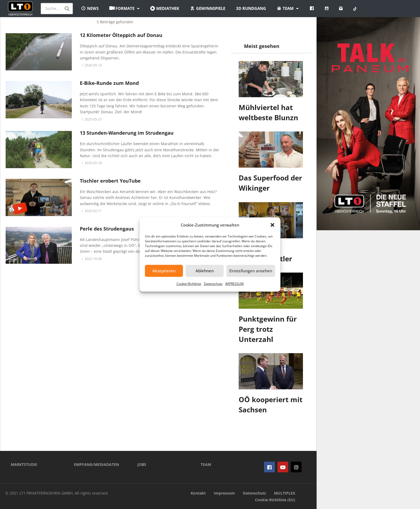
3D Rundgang (251, 8)
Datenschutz (213, 284)
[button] (272, 225)
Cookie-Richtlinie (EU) (275, 500)
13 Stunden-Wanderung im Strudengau (127, 133)
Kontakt (198, 493)
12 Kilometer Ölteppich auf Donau (121, 35)
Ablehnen (205, 271)
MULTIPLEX (285, 493)
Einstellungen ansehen (251, 271)
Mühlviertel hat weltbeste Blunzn (268, 112)
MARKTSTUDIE (24, 464)
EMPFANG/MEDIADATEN (96, 464)
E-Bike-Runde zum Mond (109, 83)
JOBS (142, 464)
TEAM (206, 464)
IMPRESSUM (235, 284)
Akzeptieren (164, 271)
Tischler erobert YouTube (110, 181)
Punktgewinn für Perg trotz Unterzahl (268, 329)
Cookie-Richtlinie (189, 284)
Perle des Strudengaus (107, 229)
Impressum (224, 493)
